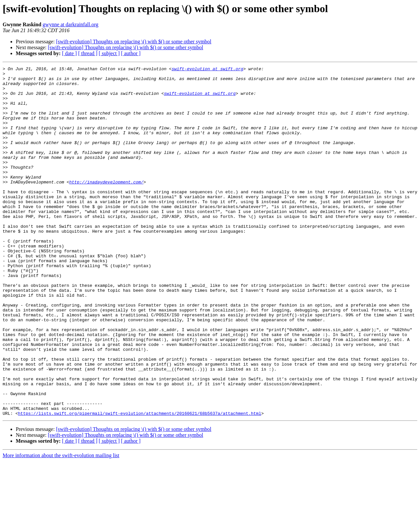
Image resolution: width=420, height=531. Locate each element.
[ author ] (131, 53)
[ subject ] (109, 53)
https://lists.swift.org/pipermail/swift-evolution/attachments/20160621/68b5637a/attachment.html (140, 483)
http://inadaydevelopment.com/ (106, 205)
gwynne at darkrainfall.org (71, 24)
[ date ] (69, 53)
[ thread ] (88, 53)
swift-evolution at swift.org (207, 70)
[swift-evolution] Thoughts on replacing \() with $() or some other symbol (134, 42)
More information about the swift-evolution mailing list (61, 525)
